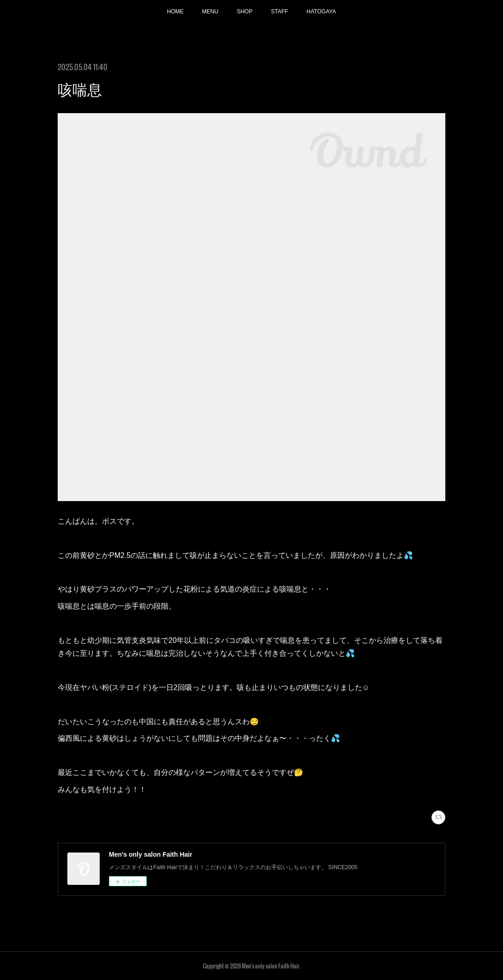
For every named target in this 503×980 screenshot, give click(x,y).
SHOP (245, 12)
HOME (175, 12)
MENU (210, 12)
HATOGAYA (321, 12)
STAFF (279, 12)
